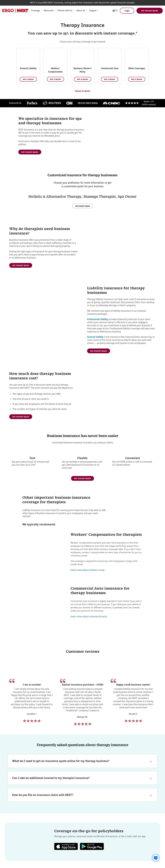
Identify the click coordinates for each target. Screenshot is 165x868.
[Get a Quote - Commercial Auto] (57, 119)
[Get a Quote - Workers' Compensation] (83, 78)
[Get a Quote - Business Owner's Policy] (133, 78)
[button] (32, 66)
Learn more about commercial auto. (89, 757)
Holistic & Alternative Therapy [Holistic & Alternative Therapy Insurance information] (55, 246)
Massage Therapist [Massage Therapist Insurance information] (99, 246)
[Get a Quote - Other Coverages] (108, 119)
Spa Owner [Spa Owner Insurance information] (127, 246)
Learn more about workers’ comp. (88, 710)
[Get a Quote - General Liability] (32, 78)
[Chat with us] (156, 858)
